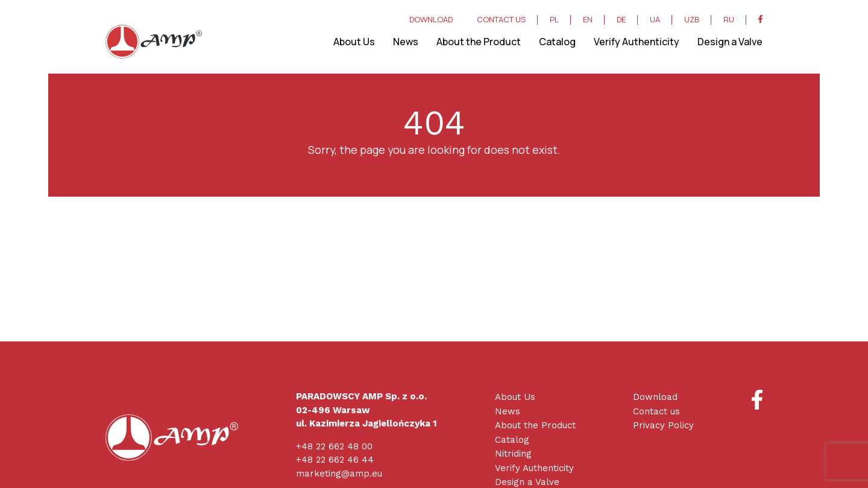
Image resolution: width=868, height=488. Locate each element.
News (406, 42)
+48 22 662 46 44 (335, 460)
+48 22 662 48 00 (334, 446)
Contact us (656, 411)
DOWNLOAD (431, 20)
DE (621, 20)
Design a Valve (730, 42)
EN (588, 20)
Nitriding (513, 454)
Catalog (557, 42)
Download (655, 397)
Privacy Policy (663, 425)
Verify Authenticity (637, 42)
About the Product (479, 42)
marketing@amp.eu (339, 474)
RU (729, 20)
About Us (354, 42)
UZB (692, 20)
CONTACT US (501, 20)
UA (655, 20)
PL (554, 20)
